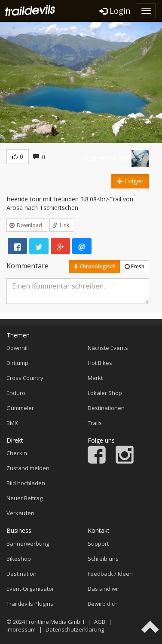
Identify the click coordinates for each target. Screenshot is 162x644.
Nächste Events (108, 348)
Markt (95, 378)
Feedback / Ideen (110, 574)
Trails (95, 423)
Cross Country (25, 378)
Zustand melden (28, 468)
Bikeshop (19, 559)
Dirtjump (17, 363)
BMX (12, 423)
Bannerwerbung (28, 544)
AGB (100, 622)
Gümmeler (20, 408)
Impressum (21, 629)
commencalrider (106, 158)
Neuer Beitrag (24, 498)
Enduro (16, 393)
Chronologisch (95, 266)
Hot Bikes (100, 363)
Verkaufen (20, 513)
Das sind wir (104, 589)
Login (115, 11)
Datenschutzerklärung (75, 629)
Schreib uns (103, 559)
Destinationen (106, 408)
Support (98, 544)
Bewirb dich (103, 604)
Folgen (130, 181)
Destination (21, 574)
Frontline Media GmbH (55, 622)
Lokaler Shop (105, 393)
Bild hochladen (26, 483)
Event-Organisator (30, 589)
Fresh (134, 266)
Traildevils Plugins (30, 604)
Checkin (17, 453)
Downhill (18, 348)
